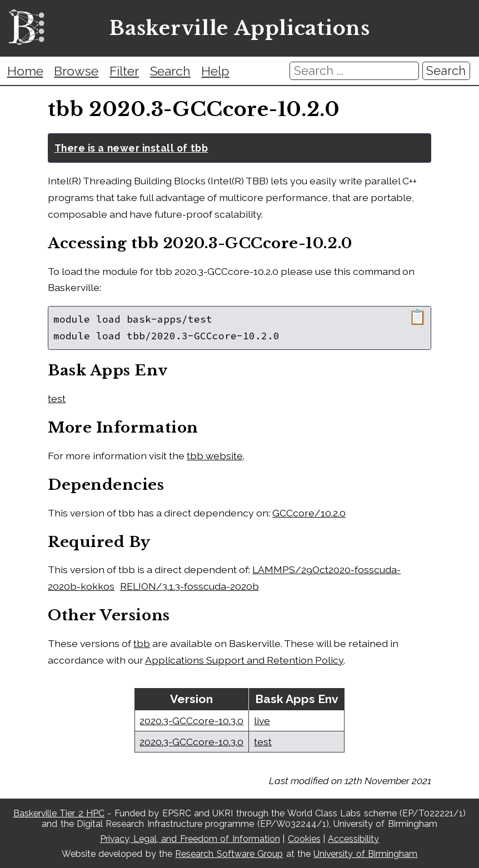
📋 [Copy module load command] (418, 317)
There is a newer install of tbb (131, 148)
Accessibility (353, 839)
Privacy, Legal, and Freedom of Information (190, 839)
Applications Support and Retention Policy (244, 660)
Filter (124, 71)
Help (215, 71)
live (262, 721)
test (57, 398)
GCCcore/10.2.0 (309, 513)
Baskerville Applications (239, 29)
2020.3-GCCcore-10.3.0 (191, 721)
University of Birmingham (365, 854)
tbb (142, 643)
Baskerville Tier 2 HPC (59, 813)
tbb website (215, 456)
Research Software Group (229, 854)
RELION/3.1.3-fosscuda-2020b (189, 586)
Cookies (304, 839)
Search (170, 71)
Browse (76, 71)
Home (25, 71)
